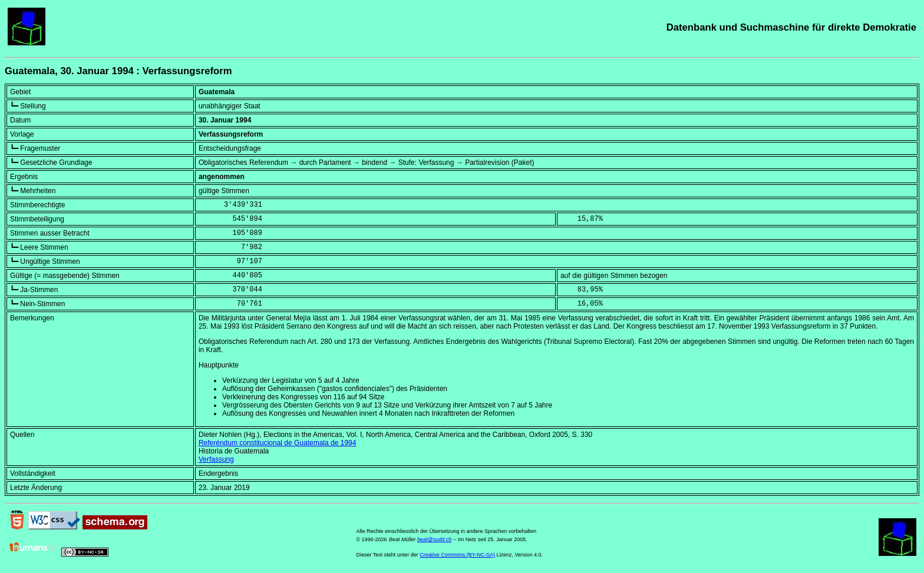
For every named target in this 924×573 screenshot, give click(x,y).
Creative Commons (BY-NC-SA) (457, 555)
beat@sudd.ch (434, 539)
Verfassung (216, 459)
